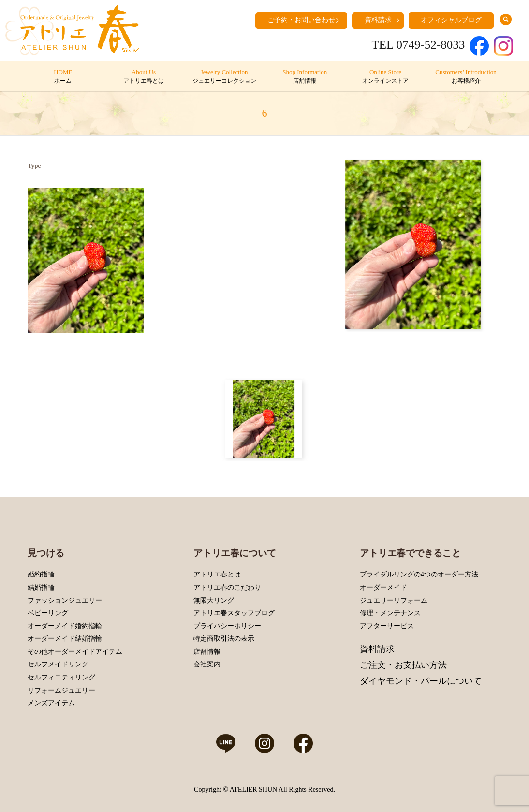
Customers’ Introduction (466, 77)
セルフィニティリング (61, 677)
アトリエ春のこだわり (227, 587)
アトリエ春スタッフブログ (234, 613)
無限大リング (214, 600)
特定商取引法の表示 (224, 639)
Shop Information (305, 77)
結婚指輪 (41, 587)
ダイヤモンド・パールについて (421, 681)
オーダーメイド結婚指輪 (65, 639)
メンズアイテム (51, 703)
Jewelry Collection (224, 77)
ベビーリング (48, 613)
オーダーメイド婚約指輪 (65, 626)
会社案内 (207, 664)
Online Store (385, 77)
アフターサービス (387, 626)
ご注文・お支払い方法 (403, 665)
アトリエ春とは (217, 574)
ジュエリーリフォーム (394, 600)
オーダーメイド (383, 587)
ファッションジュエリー (65, 600)
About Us (143, 77)
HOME (63, 77)
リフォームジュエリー (61, 690)
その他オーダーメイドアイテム (75, 652)
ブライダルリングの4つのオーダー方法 (419, 574)
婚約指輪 (41, 574)
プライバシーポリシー (227, 626)
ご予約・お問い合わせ (301, 20)
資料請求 (378, 20)
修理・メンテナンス (390, 613)
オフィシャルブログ (451, 20)
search (506, 19)
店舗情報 (207, 652)
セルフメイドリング (58, 664)
